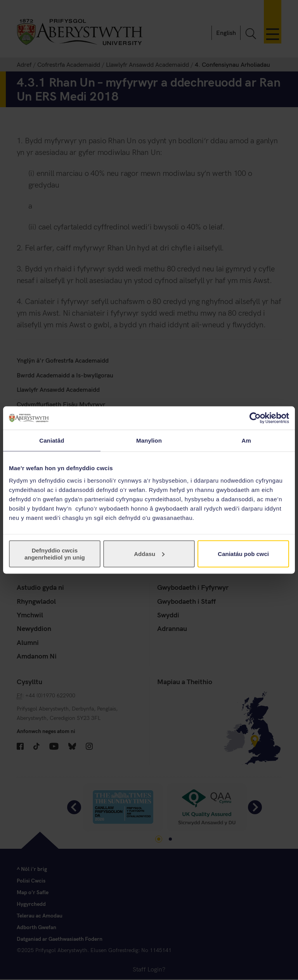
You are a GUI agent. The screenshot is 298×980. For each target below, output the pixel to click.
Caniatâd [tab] (52, 440)
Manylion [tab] (149, 440)
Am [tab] (246, 440)
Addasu (149, 553)
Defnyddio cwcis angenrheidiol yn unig (55, 553)
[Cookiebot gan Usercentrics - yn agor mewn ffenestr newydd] (255, 418)
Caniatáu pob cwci (243, 553)
